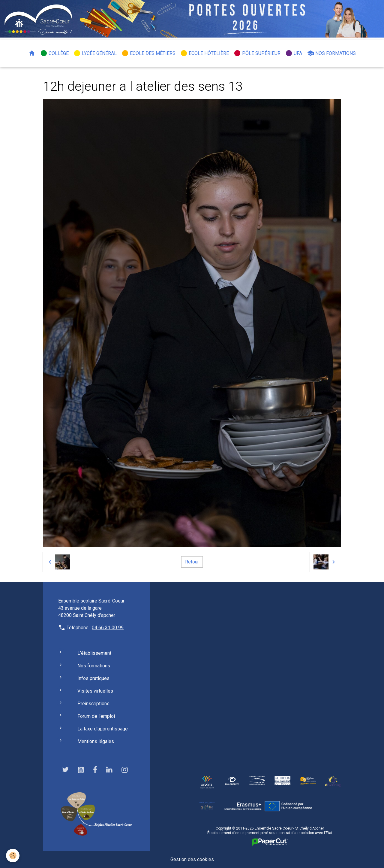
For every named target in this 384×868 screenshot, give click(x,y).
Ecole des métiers (148, 53)
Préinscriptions (93, 704)
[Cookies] (13, 856)
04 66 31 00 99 (108, 628)
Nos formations (331, 53)
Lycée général (95, 53)
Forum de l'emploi (96, 716)
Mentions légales (96, 741)
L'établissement (94, 653)
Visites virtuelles (95, 691)
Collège (54, 53)
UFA (294, 53)
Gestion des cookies (192, 859)
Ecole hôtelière (205, 53)
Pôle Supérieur (257, 53)
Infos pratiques (93, 678)
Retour (192, 562)
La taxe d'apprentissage (103, 729)
